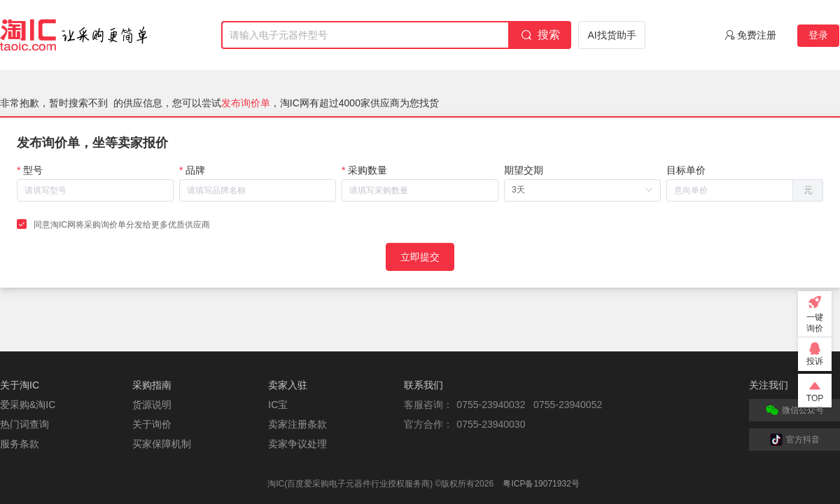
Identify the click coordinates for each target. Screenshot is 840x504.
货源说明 (152, 405)
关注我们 (769, 385)
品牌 (195, 170)
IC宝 (278, 405)
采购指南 (152, 385)
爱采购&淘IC (28, 405)
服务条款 (20, 444)
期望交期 (524, 170)
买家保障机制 (162, 444)
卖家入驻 (288, 385)
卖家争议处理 (297, 444)
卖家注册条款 (297, 424)
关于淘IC (20, 385)
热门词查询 (24, 424)
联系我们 (423, 385)
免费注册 (757, 35)
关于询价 (152, 424)
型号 (33, 170)
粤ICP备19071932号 (541, 484)
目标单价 (686, 170)
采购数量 (367, 170)
